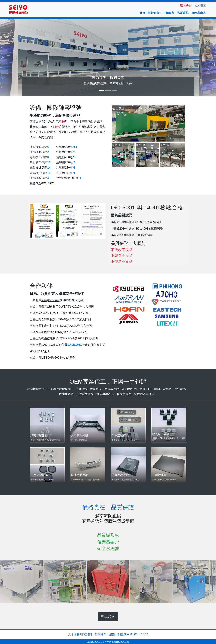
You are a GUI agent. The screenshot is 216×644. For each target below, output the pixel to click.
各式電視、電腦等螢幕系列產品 (125, 480)
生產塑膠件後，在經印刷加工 (124, 440)
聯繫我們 (86, 634)
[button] (16, 57)
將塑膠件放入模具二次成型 (42, 480)
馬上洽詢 (108, 616)
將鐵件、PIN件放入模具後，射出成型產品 (169, 439)
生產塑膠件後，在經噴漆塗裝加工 (86, 480)
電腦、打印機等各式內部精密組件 (45, 440)
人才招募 (74, 634)
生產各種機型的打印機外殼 (164, 480)
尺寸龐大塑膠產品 (79, 440)
